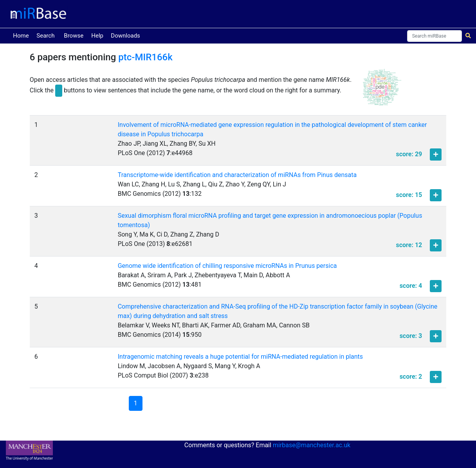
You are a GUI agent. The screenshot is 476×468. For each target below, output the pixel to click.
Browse (74, 36)
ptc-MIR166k (145, 57)
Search (45, 36)
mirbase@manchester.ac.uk (312, 445)
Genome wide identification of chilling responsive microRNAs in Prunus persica (227, 266)
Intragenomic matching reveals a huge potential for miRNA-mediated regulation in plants (240, 357)
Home (22, 35)
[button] (382, 91)
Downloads (125, 36)
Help (97, 36)
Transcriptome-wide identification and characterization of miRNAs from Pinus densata (237, 175)
